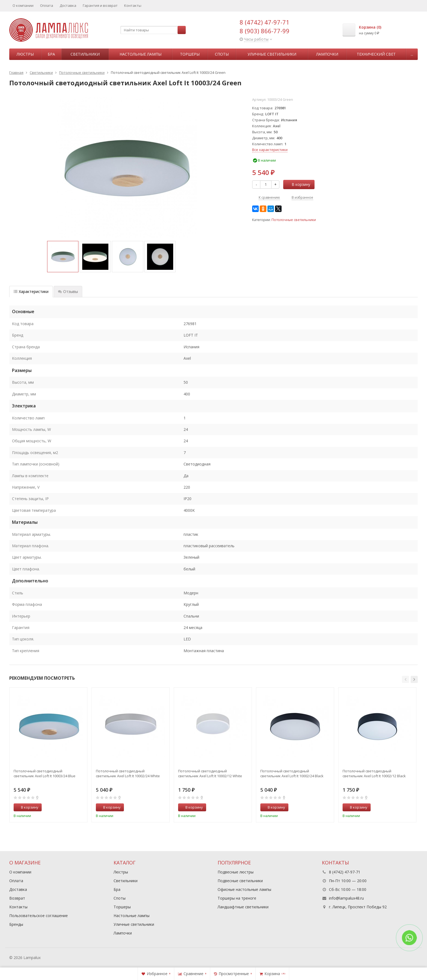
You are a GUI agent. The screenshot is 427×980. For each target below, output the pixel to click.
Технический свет (376, 54)
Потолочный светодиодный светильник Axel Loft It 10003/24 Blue (45, 773)
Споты (222, 54)
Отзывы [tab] (68, 291)
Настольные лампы (141, 54)
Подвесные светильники (240, 881)
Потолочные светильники (294, 220)
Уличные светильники (272, 54)
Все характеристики (270, 150)
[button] (405, 679)
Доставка (68, 5)
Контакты (133, 5)
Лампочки (327, 54)
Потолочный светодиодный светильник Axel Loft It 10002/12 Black (374, 773)
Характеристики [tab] (31, 291)
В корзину (298, 184)
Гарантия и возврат (100, 5)
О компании (23, 5)
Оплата (47, 5)
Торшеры (190, 54)
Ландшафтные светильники (243, 907)
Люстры (25, 54)
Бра (51, 54)
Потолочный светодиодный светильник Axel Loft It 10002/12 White (210, 773)
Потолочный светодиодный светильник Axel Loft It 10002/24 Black (292, 773)
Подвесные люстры (236, 872)
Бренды (16, 924)
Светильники (85, 54)
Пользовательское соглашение (39, 916)
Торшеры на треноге (237, 898)
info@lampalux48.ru (346, 898)
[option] (63, 257)
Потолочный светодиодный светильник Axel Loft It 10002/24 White (128, 773)
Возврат (17, 898)
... (412, 54)
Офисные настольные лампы (244, 889)
